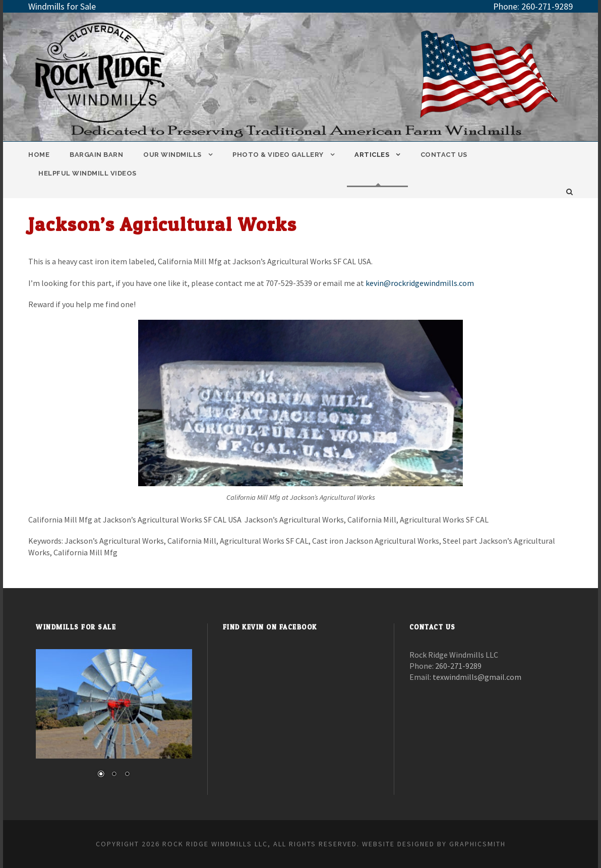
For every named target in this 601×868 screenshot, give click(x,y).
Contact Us (444, 155)
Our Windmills (172, 155)
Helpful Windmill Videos (87, 173)
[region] (114, 720)
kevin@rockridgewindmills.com (420, 283)
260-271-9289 (547, 6)
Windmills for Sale (62, 6)
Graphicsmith (477, 844)
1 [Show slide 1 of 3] (101, 775)
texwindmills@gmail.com (477, 677)
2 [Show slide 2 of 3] (114, 775)
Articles (372, 155)
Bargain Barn (96, 155)
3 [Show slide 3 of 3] (127, 775)
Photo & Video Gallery (278, 155)
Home (39, 155)
